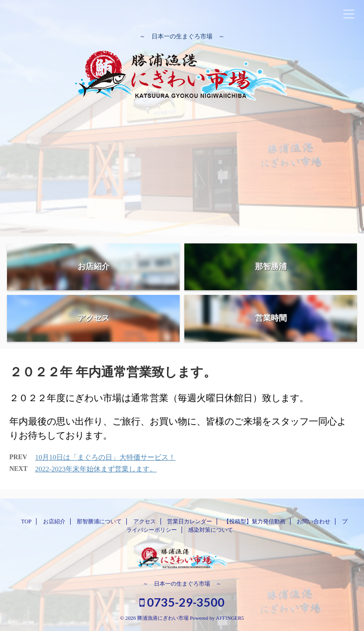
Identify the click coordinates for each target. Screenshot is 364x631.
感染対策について (211, 530)
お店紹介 (54, 521)
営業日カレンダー (189, 521)
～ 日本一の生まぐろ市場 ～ (182, 584)
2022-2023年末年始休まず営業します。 (96, 469)
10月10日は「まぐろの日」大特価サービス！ (105, 457)
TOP (26, 521)
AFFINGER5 (230, 618)
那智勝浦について (99, 521)
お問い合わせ (313, 521)
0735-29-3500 (182, 602)
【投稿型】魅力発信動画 (255, 521)
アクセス (145, 521)
